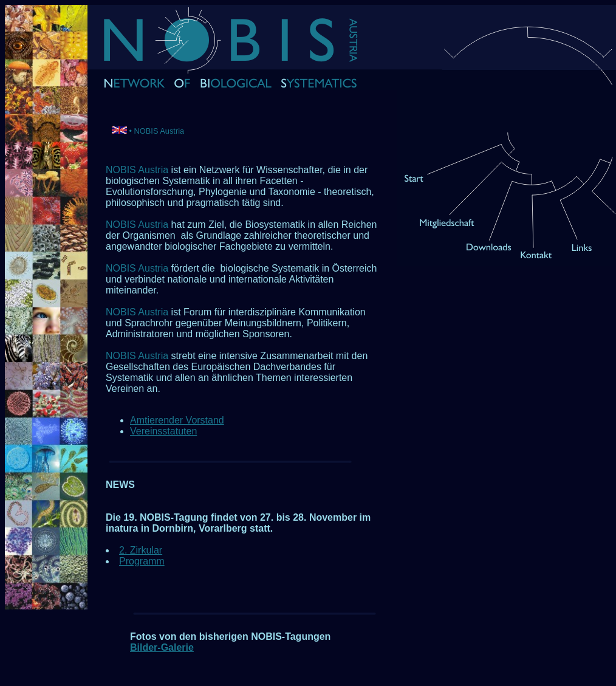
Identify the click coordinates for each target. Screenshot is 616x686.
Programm (142, 561)
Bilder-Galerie (162, 647)
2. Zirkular (141, 550)
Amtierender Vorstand (177, 420)
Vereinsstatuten (163, 431)
